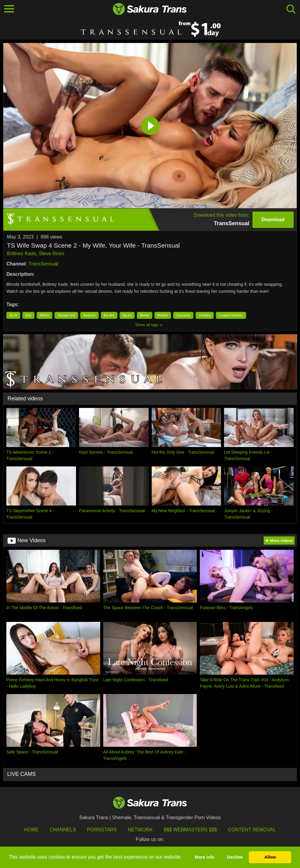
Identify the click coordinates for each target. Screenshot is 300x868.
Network (140, 830)
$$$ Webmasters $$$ (190, 830)
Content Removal (252, 830)
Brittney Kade (21, 254)
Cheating (205, 315)
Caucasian (183, 315)
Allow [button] (270, 857)
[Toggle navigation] (9, 9)
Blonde (145, 315)
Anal (28, 315)
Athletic (45, 315)
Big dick (109, 315)
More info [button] (204, 857)
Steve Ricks (51, 254)
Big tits (127, 315)
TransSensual (43, 264)
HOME (31, 830)
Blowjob (163, 315)
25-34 (13, 315)
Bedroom (89, 315)
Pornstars (102, 830)
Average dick (66, 315)
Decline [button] (235, 857)
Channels (63, 830)
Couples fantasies (231, 315)
